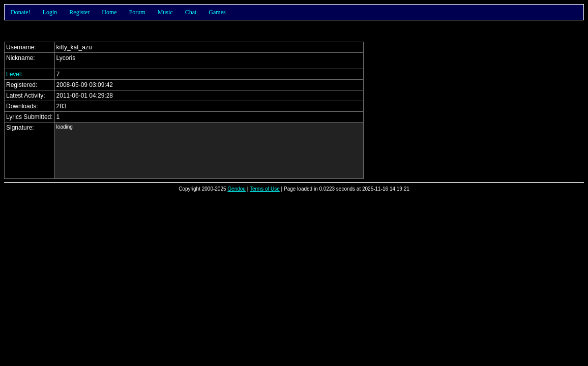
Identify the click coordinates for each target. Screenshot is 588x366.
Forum (137, 12)
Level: (14, 74)
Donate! (21, 12)
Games (217, 12)
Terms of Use (265, 189)
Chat (191, 12)
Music (165, 12)
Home (109, 12)
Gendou (237, 189)
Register (79, 12)
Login (50, 12)
